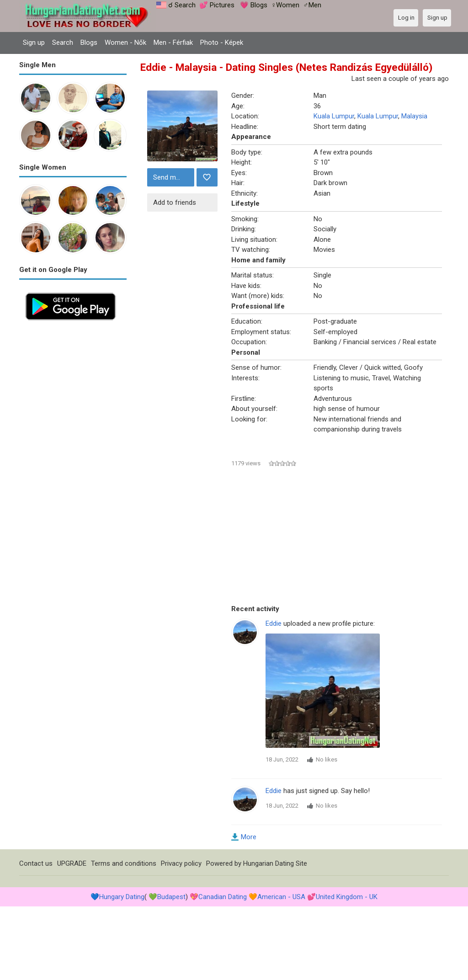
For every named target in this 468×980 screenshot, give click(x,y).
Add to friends (175, 202)
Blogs (89, 43)
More (249, 837)
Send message (173, 177)
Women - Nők (125, 43)
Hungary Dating (122, 897)
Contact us (36, 863)
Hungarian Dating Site (275, 863)
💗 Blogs (254, 5)
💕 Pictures (217, 5)
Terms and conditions (124, 863)
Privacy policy (181, 863)
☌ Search (182, 5)
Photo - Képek (222, 43)
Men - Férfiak (173, 43)
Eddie (274, 623)
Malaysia (414, 116)
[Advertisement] (73, 463)
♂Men (312, 5)
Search (63, 43)
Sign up (34, 43)
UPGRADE (72, 863)
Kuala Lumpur (334, 116)
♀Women (285, 5)
